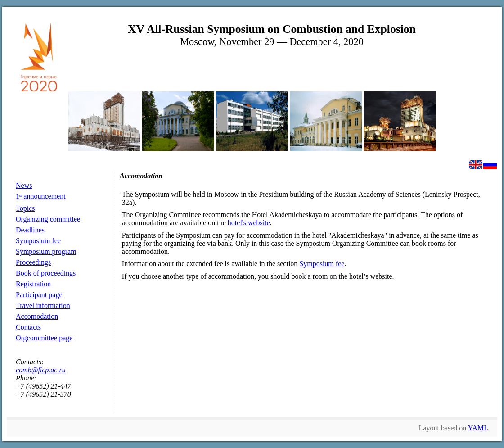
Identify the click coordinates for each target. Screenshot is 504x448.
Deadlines (30, 230)
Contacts (28, 327)
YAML (478, 428)
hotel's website (249, 223)
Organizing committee (48, 219)
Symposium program (46, 251)
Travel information (43, 305)
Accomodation (37, 316)
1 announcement (41, 196)
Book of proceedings (46, 273)
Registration (33, 284)
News (24, 185)
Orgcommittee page (44, 338)
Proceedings (33, 262)
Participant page (39, 295)
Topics (25, 208)
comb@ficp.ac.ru (41, 370)
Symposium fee (38, 241)
